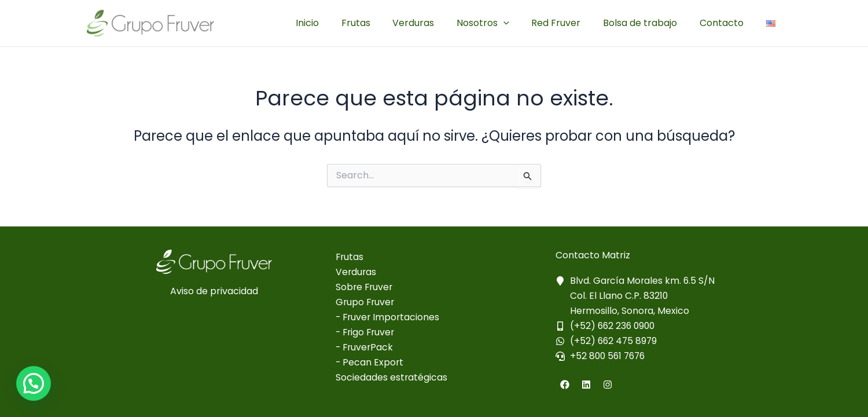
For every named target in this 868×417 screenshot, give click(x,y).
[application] (517, 23)
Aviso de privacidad (214, 290)
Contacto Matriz (593, 254)
